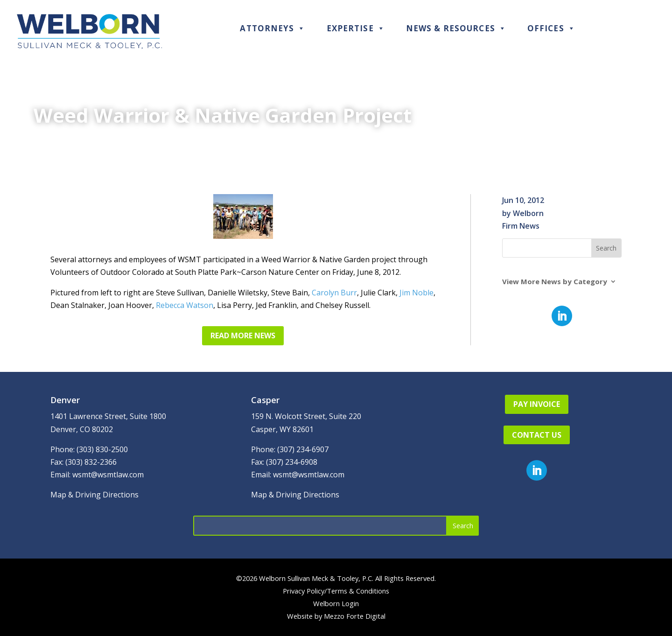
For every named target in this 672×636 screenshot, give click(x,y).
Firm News (521, 226)
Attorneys (273, 28)
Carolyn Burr (334, 293)
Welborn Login (336, 603)
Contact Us (537, 435)
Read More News (243, 335)
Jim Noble (416, 293)
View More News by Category (555, 282)
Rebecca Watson (185, 305)
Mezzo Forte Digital (355, 616)
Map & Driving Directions (94, 495)
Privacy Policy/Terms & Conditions (336, 591)
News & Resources (456, 28)
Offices (551, 28)
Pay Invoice (537, 404)
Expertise (356, 28)
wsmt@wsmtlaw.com (108, 475)
